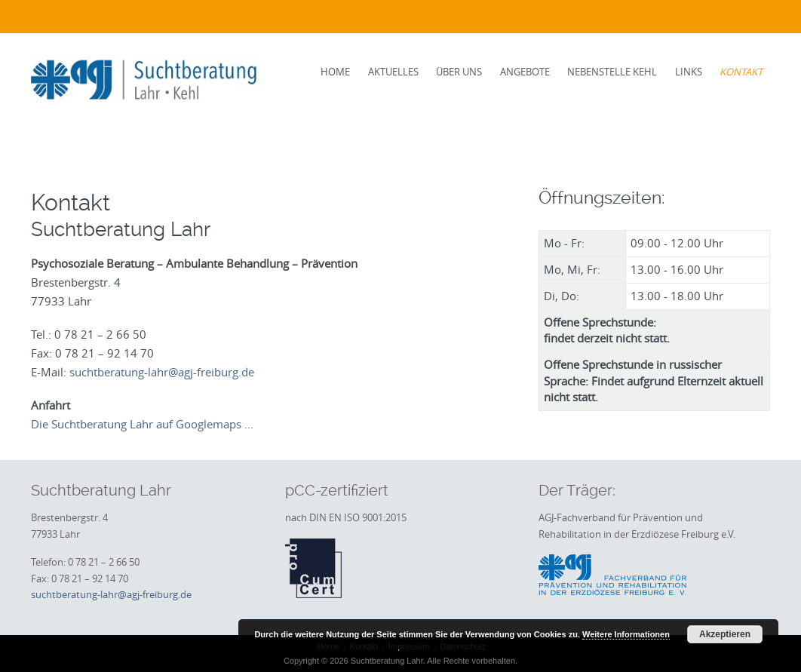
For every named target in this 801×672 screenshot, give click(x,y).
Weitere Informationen (626, 634)
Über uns (459, 72)
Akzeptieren (725, 634)
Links (689, 72)
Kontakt (741, 72)
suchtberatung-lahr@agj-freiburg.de (162, 372)
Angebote (525, 72)
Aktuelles (393, 72)
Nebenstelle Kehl (612, 72)
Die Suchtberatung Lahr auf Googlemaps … (142, 424)
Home (335, 72)
